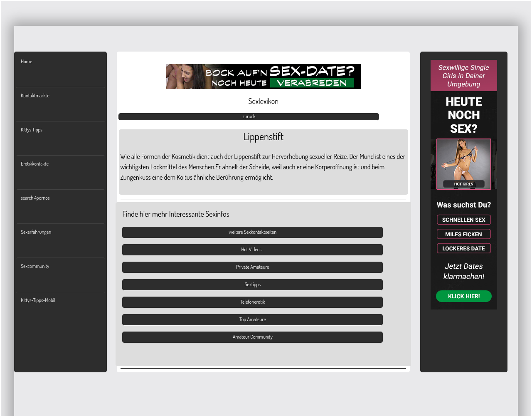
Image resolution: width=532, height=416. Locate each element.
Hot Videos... (252, 249)
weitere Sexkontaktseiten (253, 232)
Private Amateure (252, 267)
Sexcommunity (35, 266)
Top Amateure (253, 319)
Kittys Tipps (32, 130)
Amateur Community (253, 337)
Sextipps (253, 284)
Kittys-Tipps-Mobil (38, 300)
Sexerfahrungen (36, 232)
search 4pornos (35, 198)
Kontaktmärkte (35, 95)
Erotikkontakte (35, 164)
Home (26, 61)
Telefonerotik (252, 302)
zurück (249, 116)
